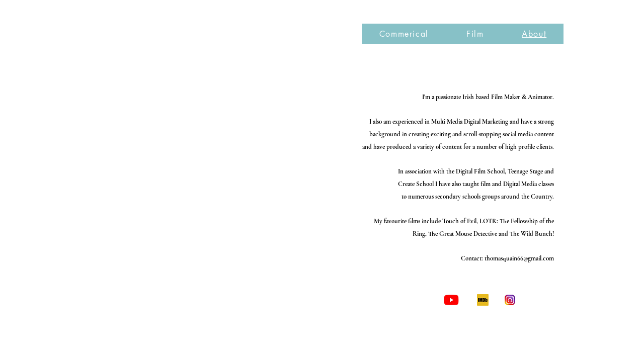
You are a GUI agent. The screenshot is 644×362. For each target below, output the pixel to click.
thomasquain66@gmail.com (519, 258)
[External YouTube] (205, 163)
